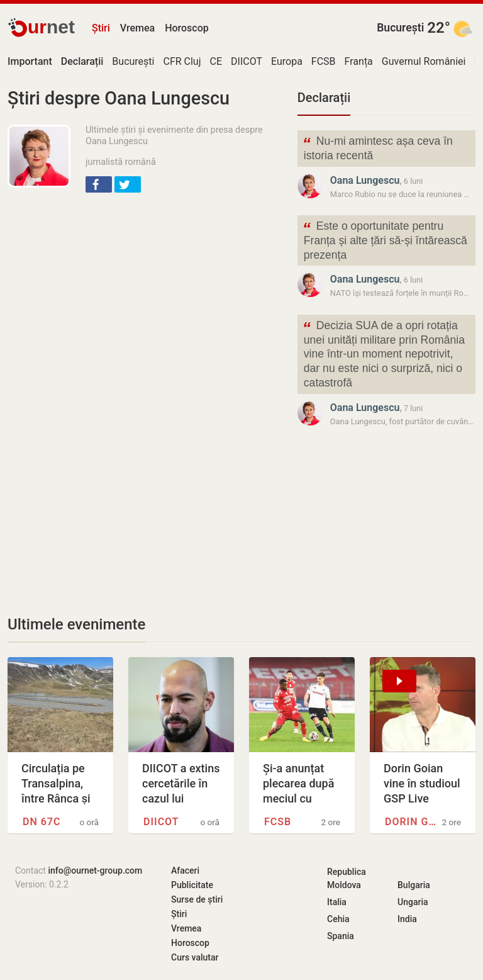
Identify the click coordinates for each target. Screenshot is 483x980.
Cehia (338, 919)
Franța (359, 61)
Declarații (324, 98)
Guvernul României (424, 61)
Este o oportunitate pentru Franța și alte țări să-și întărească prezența (385, 239)
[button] (99, 184)
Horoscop (187, 28)
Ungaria (413, 902)
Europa (287, 61)
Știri (101, 28)
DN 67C (42, 822)
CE (216, 61)
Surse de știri (197, 899)
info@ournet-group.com (95, 870)
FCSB (324, 61)
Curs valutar (195, 957)
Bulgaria (414, 885)
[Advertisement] (145, 295)
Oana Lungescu (365, 180)
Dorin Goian (412, 822)
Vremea (137, 28)
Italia (337, 902)
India (407, 919)
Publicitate (192, 885)
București (400, 28)
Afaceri (185, 870)
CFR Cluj (182, 61)
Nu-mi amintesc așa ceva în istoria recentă (378, 147)
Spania (341, 936)
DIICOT (247, 61)
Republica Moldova (347, 878)
